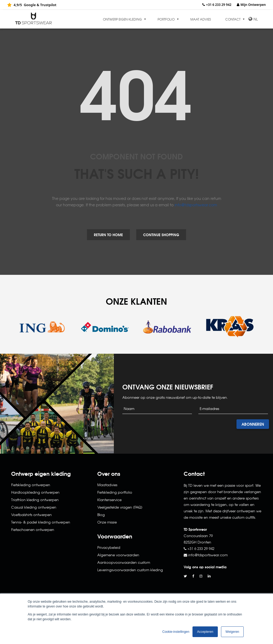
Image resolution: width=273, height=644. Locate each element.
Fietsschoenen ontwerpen (33, 530)
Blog (101, 515)
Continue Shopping (161, 235)
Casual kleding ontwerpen (34, 507)
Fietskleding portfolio (115, 492)
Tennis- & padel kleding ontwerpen (41, 522)
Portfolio (166, 19)
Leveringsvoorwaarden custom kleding (130, 570)
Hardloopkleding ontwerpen (35, 492)
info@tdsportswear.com (196, 205)
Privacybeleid (109, 547)
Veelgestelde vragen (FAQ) (120, 507)
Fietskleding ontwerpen (31, 485)
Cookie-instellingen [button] (176, 632)
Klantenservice (109, 500)
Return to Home (108, 235)
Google (30, 5)
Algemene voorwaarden (118, 555)
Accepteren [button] (205, 632)
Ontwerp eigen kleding (122, 19)
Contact (233, 19)
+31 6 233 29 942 (219, 5)
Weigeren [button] (232, 632)
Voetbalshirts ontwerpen (31, 515)
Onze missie (107, 522)
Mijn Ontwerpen (253, 5)
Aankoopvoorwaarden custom (124, 562)
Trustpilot (48, 5)
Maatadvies (107, 485)
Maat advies (201, 19)
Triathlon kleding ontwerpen (35, 500)
